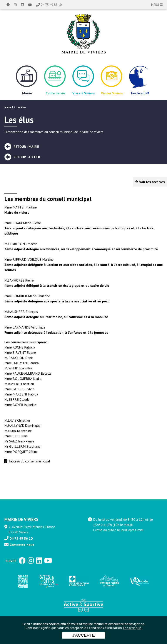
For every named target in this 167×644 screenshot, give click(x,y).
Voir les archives (152, 182)
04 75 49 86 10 (51, 5)
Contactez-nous (22, 545)
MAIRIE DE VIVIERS (21, 519)
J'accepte (83, 635)
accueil (9, 107)
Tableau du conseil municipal (29, 461)
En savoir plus (132, 628)
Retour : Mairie (26, 147)
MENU (157, 5)
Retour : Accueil (27, 157)
